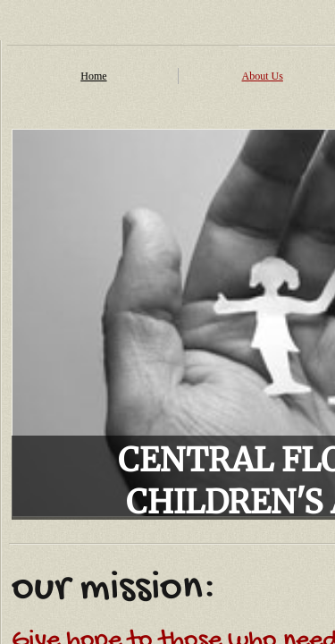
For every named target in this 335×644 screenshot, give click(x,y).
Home (93, 76)
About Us (263, 76)
